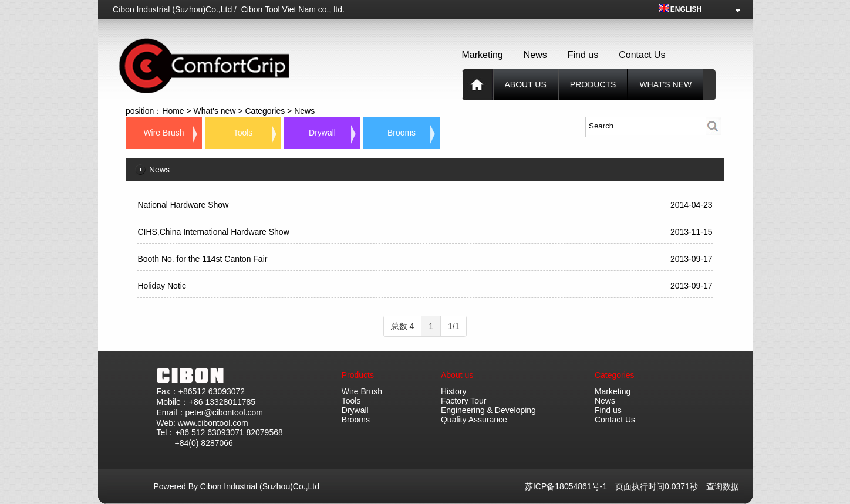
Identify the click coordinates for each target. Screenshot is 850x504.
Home (173, 111)
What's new (665, 84)
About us (526, 84)
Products (358, 375)
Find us (583, 55)
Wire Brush (163, 133)
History (454, 391)
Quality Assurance (474, 420)
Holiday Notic (161, 286)
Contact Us (642, 55)
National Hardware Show (183, 205)
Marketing (483, 55)
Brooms (402, 133)
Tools (243, 133)
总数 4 (403, 326)
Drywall (322, 133)
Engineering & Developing (488, 410)
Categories (265, 111)
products (593, 84)
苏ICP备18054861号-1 (570, 486)
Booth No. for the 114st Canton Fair (202, 259)
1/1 (453, 326)
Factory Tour (464, 401)
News (535, 55)
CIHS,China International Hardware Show (213, 232)
